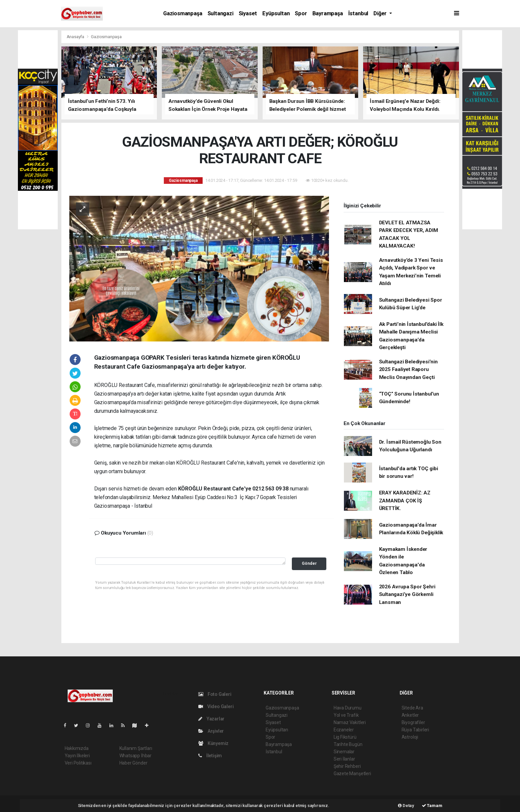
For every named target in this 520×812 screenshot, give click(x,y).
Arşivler (211, 731)
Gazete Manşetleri (352, 774)
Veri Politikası (78, 763)
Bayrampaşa (328, 13)
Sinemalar (344, 752)
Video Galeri (216, 706)
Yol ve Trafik (346, 715)
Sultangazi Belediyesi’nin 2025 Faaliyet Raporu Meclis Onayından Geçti (408, 369)
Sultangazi (221, 13)
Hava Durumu (348, 708)
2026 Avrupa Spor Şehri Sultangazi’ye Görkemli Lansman (407, 594)
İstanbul (358, 13)
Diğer (381, 13)
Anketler (410, 715)
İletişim (210, 756)
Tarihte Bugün (348, 744)
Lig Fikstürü (345, 737)
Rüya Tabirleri (415, 730)
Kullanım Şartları (136, 748)
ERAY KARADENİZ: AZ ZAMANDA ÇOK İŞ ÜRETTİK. (405, 501)
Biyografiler (413, 722)
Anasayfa (76, 37)
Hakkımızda (77, 748)
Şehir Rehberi (347, 766)
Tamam (432, 806)
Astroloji (410, 737)
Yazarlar (211, 719)
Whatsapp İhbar (135, 756)
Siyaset (248, 13)
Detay (406, 806)
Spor (301, 13)
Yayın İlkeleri (77, 756)
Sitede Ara (412, 708)
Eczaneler (344, 730)
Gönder (309, 563)
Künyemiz (213, 743)
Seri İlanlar (344, 759)
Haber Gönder (133, 763)
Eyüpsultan (276, 13)
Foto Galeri (215, 694)
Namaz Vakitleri (350, 722)
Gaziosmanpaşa (183, 13)
